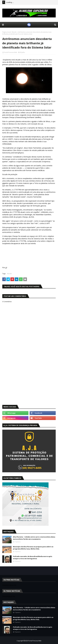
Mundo (14, 32)
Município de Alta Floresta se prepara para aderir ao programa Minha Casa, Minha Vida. (33, 548)
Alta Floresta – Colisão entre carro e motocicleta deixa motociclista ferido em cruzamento (34, 538)
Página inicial (7, 32)
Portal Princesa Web (11, 52)
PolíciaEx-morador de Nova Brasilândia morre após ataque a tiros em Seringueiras (33, 558)
